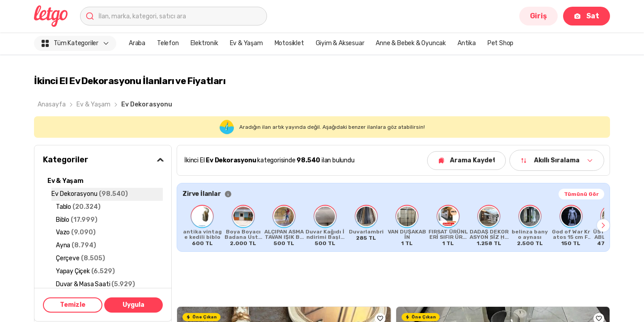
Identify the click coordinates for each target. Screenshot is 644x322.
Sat (587, 16)
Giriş (538, 16)
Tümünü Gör (581, 194)
